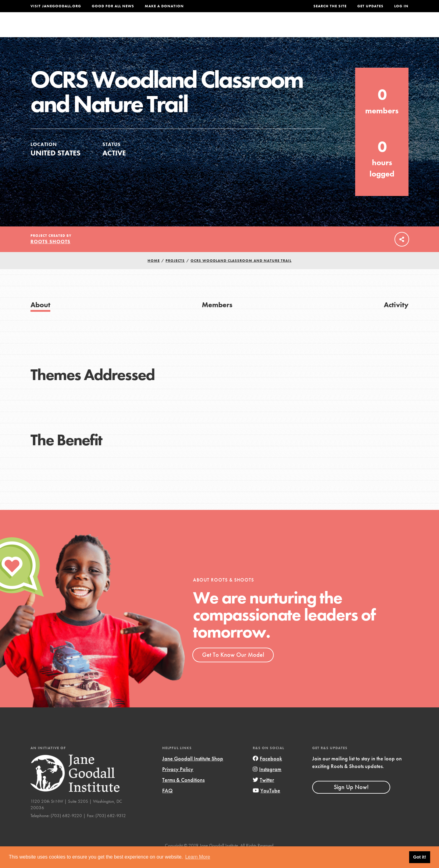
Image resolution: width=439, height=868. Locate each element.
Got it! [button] (419, 857)
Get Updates (370, 6)
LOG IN (401, 6)
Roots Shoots (50, 256)
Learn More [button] (198, 857)
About (139, 29)
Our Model (273, 29)
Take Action (389, 29)
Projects (313, 29)
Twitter (263, 794)
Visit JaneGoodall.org (56, 6)
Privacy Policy (178, 783)
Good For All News (113, 6)
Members (217, 319)
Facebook (267, 772)
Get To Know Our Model (233, 669)
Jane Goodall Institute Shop (193, 772)
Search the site (330, 6)
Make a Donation (164, 6)
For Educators (224, 29)
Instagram (267, 783)
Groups (347, 29)
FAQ (167, 804)
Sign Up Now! (351, 801)
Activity (396, 319)
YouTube (266, 804)
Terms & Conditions (183, 794)
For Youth (175, 29)
